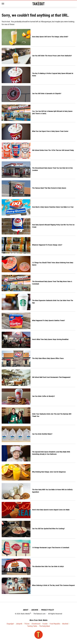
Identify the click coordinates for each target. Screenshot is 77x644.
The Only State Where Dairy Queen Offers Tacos (48, 358)
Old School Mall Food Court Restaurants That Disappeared (51, 377)
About (26, 610)
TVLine (27, 624)
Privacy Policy (48, 610)
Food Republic (55, 624)
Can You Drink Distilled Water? (42, 434)
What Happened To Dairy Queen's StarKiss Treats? (49, 320)
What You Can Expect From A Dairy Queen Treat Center (50, 131)
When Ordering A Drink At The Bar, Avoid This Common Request (53, 585)
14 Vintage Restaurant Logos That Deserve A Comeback (51, 548)
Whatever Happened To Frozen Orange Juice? (47, 245)
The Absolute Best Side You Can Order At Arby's (48, 566)
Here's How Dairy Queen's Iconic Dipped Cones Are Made (51, 510)
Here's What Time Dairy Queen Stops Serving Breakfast (50, 339)
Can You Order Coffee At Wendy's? (43, 396)
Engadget (10, 624)
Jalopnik (19, 624)
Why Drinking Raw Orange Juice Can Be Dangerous (49, 472)
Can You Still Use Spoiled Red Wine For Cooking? (48, 529)
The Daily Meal (45, 626)
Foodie (45, 624)
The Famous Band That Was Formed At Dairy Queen (49, 188)
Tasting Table (32, 626)
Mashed (65, 624)
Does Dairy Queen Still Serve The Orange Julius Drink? (50, 37)
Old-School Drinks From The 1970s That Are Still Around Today (53, 150)
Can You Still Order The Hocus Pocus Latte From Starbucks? (52, 56)
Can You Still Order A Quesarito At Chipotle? (47, 94)
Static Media (25, 614)
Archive (35, 610)
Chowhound (36, 624)
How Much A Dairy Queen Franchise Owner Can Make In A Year (53, 207)
